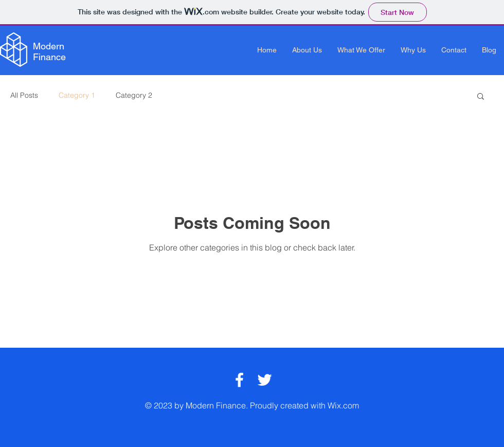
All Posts (24, 95)
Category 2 (134, 95)
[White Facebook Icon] (239, 380)
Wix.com (343, 405)
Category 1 (77, 95)
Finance (49, 57)
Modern (49, 46)
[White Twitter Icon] (265, 380)
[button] (481, 97)
